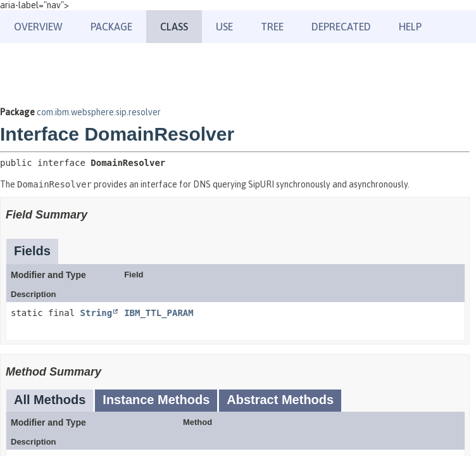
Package (111, 27)
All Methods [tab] (50, 400)
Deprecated (341, 27)
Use (224, 27)
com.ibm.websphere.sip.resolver (99, 112)
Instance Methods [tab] (156, 400)
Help (410, 27)
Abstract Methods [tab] (280, 400)
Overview (38, 27)
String (97, 313)
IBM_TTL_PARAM (159, 313)
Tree (272, 27)
